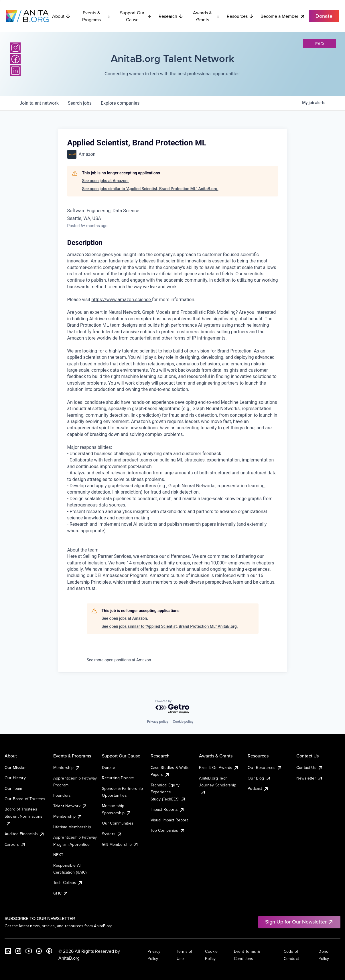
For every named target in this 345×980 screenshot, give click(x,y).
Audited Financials (25, 834)
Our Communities (118, 823)
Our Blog (259, 778)
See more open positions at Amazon (119, 660)
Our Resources (265, 767)
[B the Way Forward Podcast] (49, 951)
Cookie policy (183, 722)
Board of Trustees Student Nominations (23, 816)
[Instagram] (15, 48)
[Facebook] (15, 59)
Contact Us (310, 767)
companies (120, 103)
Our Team (13, 788)
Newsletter (310, 778)
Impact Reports (168, 809)
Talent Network (70, 806)
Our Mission (16, 767)
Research (171, 16)
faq (320, 44)
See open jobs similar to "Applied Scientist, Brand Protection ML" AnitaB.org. (150, 189)
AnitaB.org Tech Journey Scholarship (218, 785)
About (61, 16)
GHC (61, 893)
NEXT (58, 855)
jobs (80, 103)
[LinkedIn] (15, 71)
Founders (62, 795)
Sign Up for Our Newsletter (299, 922)
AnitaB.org (69, 958)
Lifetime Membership (72, 827)
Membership (68, 816)
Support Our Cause (136, 16)
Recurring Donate (118, 778)
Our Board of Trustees (25, 799)
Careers (15, 844)
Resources (240, 16)
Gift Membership (120, 844)
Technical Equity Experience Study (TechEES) (168, 792)
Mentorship (67, 767)
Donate (109, 767)
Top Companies (168, 830)
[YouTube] (29, 951)
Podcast (258, 788)
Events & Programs (96, 16)
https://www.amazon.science (122, 300)
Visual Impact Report (169, 820)
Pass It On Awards (219, 767)
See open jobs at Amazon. (106, 181)
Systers (112, 834)
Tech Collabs (68, 882)
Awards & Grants (206, 16)
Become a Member (283, 16)
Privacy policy (157, 722)
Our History (15, 778)
